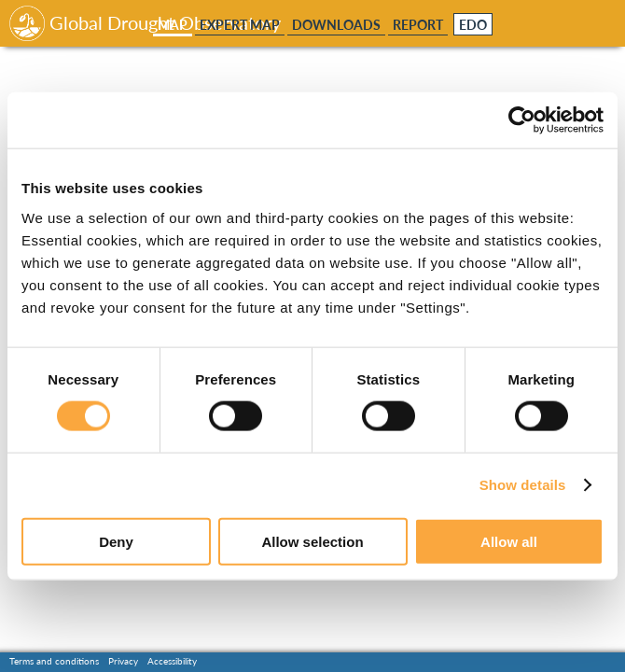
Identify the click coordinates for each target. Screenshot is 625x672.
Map (173, 25)
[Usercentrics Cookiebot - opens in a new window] (522, 120)
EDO (473, 25)
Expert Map (240, 25)
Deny (116, 541)
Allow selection (312, 541)
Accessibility (172, 661)
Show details (523, 485)
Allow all (509, 541)
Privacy (123, 661)
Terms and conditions (54, 661)
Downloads (336, 25)
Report (418, 25)
